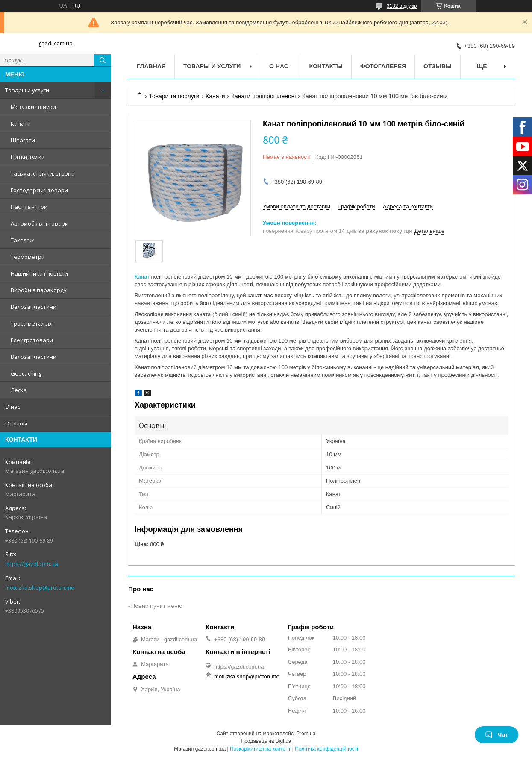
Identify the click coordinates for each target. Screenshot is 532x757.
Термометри (28, 257)
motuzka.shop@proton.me (40, 587)
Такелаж (22, 240)
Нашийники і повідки (39, 273)
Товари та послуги (174, 96)
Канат (142, 277)
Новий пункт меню (157, 606)
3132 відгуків (402, 6)
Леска (19, 390)
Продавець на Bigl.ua (266, 741)
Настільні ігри (29, 207)
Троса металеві (32, 323)
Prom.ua (306, 734)
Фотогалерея (383, 66)
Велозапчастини (34, 307)
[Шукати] (103, 60)
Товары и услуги (27, 90)
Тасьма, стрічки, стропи (43, 173)
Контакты (326, 66)
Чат (497, 735)
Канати (21, 123)
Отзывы (16, 423)
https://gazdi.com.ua (32, 564)
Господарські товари (39, 190)
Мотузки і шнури (33, 107)
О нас (13, 407)
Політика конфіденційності (326, 749)
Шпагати (23, 140)
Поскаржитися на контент (260, 749)
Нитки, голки (28, 157)
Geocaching (26, 373)
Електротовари (32, 340)
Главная (151, 66)
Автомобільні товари (40, 223)
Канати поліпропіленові (263, 96)
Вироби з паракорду (39, 290)
